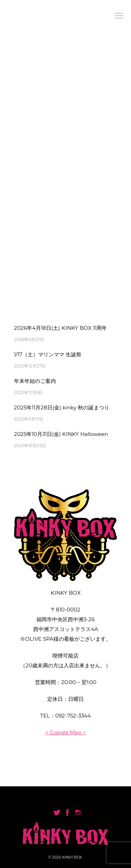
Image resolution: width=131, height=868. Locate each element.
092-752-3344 (73, 716)
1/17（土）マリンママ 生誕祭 (48, 354)
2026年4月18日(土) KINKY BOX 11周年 (60, 328)
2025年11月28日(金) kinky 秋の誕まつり (62, 407)
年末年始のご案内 (35, 381)
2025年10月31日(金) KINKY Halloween (61, 434)
